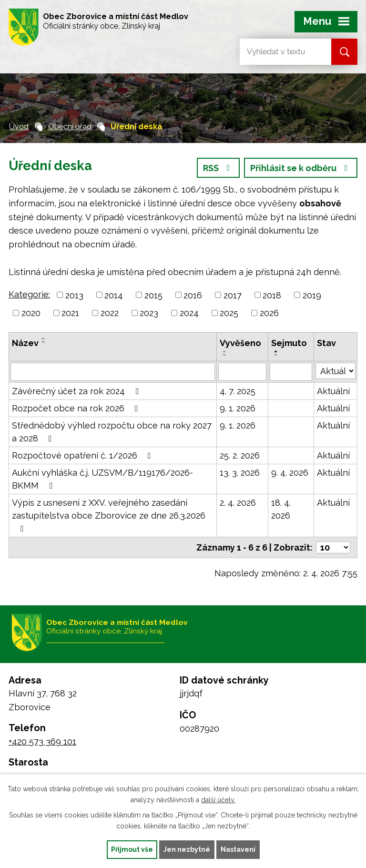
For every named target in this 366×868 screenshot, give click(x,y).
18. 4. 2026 (281, 509)
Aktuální (333, 391)
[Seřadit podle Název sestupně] (44, 342)
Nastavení (238, 849)
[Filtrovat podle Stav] (335, 371)
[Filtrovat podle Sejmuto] (291, 372)
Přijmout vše (132, 849)
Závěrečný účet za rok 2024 (77, 391)
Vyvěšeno (240, 343)
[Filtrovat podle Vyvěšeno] (242, 372)
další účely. (218, 800)
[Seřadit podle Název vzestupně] (44, 338)
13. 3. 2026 (240, 473)
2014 (114, 295)
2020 (31, 313)
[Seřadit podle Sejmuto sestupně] (276, 355)
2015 (153, 295)
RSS (219, 168)
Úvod (19, 127)
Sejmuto (289, 343)
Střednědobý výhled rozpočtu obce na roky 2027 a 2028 (112, 432)
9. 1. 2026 (238, 408)
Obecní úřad (70, 127)
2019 (312, 295)
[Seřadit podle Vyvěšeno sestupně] (225, 355)
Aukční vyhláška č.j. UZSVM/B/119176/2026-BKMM (102, 479)
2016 (193, 295)
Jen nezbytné (187, 849)
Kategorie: (29, 294)
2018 (272, 295)
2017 (233, 295)
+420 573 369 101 (42, 741)
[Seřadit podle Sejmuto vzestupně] (276, 351)
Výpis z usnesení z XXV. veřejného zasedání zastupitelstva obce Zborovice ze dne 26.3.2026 (109, 515)
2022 (110, 313)
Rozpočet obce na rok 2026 (77, 408)
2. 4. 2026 (238, 503)
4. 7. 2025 (238, 391)
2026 (269, 313)
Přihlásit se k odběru (301, 168)
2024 (189, 313)
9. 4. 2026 (290, 473)
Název (25, 343)
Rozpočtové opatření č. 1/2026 (83, 455)
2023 (149, 313)
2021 (70, 313)
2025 (229, 313)
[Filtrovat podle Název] (113, 372)
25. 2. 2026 (240, 455)
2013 (74, 295)
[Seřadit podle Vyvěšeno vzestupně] (225, 351)
